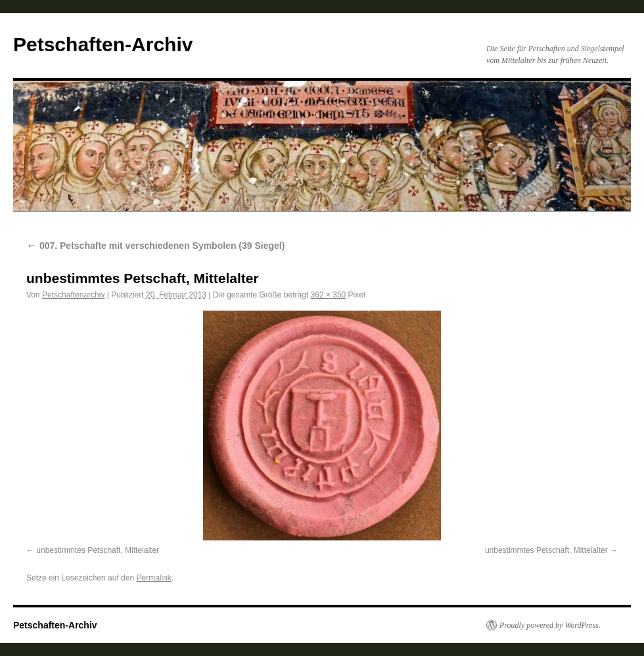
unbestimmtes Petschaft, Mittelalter (98, 550)
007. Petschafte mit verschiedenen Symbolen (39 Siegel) (155, 246)
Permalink (153, 578)
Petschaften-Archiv (103, 44)
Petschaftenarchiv (73, 295)
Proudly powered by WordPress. (550, 625)
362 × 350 (329, 295)
